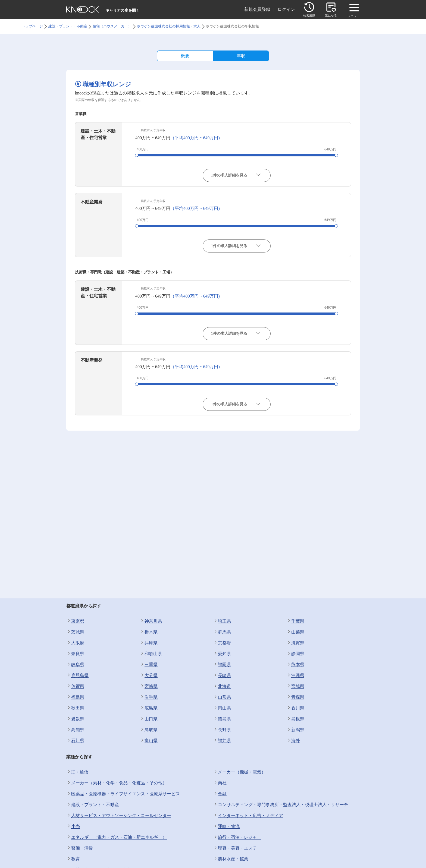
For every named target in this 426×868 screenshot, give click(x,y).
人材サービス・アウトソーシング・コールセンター (119, 816)
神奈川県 (151, 621)
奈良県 (75, 654)
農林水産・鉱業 (231, 859)
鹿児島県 (77, 676)
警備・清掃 (80, 848)
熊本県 (295, 665)
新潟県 (295, 730)
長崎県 (222, 676)
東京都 (75, 621)
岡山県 (222, 708)
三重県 (149, 665)
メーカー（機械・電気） (239, 772)
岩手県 (149, 697)
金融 (220, 794)
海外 (293, 741)
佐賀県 (75, 686)
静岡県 (295, 654)
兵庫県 (149, 643)
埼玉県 (222, 621)
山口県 (149, 719)
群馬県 (222, 632)
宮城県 (295, 686)
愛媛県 (75, 719)
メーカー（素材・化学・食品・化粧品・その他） (117, 783)
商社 (220, 783)
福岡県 (222, 665)
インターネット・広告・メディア (248, 816)
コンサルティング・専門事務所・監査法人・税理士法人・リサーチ (281, 805)
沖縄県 (295, 676)
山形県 (222, 697)
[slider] (137, 155)
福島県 (75, 697)
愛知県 (222, 654)
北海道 (222, 686)
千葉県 (295, 621)
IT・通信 (77, 772)
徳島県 (222, 719)
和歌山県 (151, 654)
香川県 (295, 708)
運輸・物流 (226, 826)
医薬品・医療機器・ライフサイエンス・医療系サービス (123, 794)
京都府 (222, 643)
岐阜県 (75, 665)
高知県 (75, 730)
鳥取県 (149, 730)
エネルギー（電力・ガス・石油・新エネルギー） (117, 837)
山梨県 (295, 632)
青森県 (295, 697)
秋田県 (75, 708)
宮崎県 (149, 686)
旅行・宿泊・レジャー (237, 837)
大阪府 (75, 643)
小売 (73, 826)
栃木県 (149, 632)
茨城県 (75, 632)
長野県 (222, 730)
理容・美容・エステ (235, 848)
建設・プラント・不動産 (93, 805)
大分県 (149, 676)
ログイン (286, 9)
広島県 (149, 708)
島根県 (295, 719)
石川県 (75, 741)
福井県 (222, 741)
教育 (73, 859)
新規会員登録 (257, 9)
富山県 (149, 741)
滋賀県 (295, 643)
